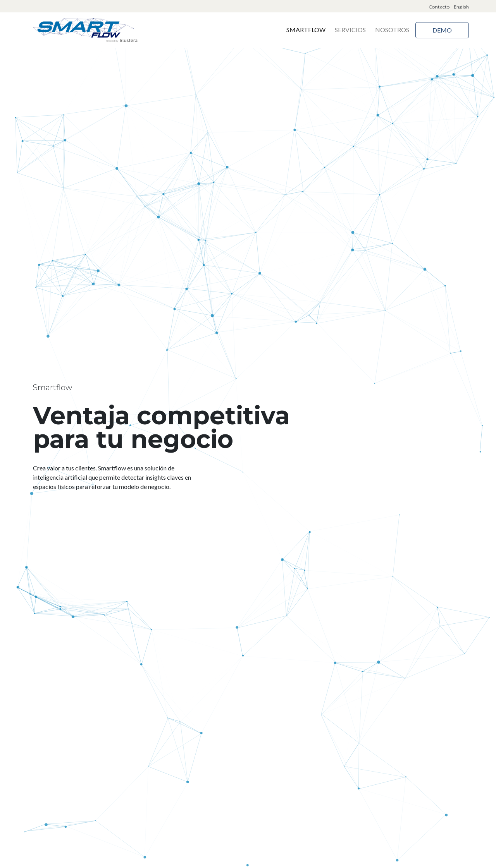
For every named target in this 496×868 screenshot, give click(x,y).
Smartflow (306, 30)
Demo (442, 30)
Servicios (350, 30)
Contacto (439, 7)
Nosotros (392, 30)
